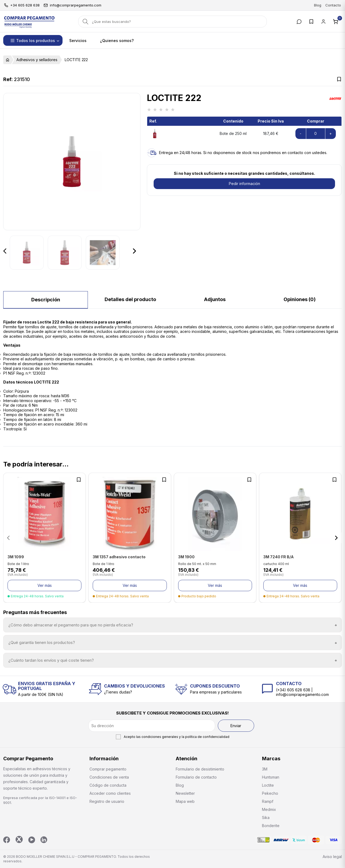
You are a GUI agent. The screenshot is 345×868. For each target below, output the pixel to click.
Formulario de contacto (196, 777)
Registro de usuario (107, 801)
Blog (318, 5)
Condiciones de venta (109, 777)
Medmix (269, 809)
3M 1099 (16, 557)
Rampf (268, 801)
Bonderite (271, 826)
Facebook (7, 840)
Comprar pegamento (108, 769)
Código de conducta (108, 785)
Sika (266, 818)
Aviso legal (332, 857)
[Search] (86, 22)
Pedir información (244, 184)
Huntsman (271, 777)
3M (265, 769)
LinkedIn (44, 840)
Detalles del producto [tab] (130, 299)
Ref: (8, 79)
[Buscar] (172, 22)
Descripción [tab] (46, 300)
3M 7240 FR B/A (279, 557)
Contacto (333, 5)
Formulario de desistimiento (200, 769)
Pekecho (270, 793)
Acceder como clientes (110, 793)
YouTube (32, 840)
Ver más (45, 585)
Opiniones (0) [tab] (300, 299)
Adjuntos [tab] (215, 299)
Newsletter (185, 793)
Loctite (268, 785)
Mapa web (185, 801)
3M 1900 (186, 557)
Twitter (19, 839)
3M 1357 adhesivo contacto (119, 557)
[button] (33, 40)
